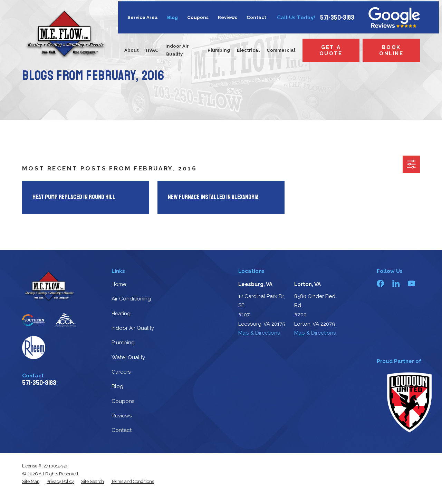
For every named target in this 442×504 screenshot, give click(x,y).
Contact (256, 17)
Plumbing (123, 343)
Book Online (391, 50)
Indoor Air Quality (133, 328)
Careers (121, 372)
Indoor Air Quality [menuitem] (177, 50)
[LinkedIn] (396, 283)
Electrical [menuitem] (248, 50)
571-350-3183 (337, 18)
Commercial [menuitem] (281, 50)
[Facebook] (380, 283)
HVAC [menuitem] (152, 50)
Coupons (198, 17)
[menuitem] (31, 482)
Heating (121, 314)
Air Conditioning (131, 299)
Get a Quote (331, 50)
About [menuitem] (132, 50)
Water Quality (128, 357)
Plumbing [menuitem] (219, 50)
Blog (172, 17)
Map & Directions (259, 333)
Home (119, 284)
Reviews (228, 17)
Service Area (143, 17)
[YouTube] (411, 283)
